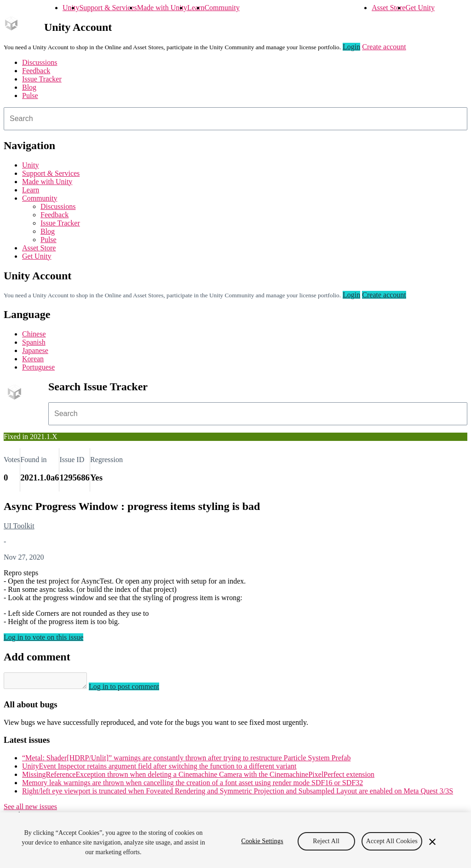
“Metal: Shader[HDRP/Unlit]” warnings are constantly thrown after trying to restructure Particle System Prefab (186, 761)
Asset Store (388, 8)
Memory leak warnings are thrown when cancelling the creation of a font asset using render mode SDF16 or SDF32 (192, 785)
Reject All (326, 841)
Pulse (30, 95)
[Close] (432, 842)
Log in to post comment (133, 689)
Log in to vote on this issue (43, 637)
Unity (71, 8)
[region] (235, 840)
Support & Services (108, 8)
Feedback (36, 71)
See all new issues (30, 809)
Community (222, 8)
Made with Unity (162, 8)
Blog (29, 87)
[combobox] (235, 119)
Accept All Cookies (392, 841)
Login (351, 47)
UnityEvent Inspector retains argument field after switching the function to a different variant (159, 769)
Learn (196, 8)
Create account (384, 47)
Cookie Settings (262, 841)
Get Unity (420, 8)
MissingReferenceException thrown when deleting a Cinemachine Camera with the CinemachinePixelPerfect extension (198, 777)
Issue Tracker (42, 79)
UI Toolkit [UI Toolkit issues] (19, 526)
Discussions (40, 62)
